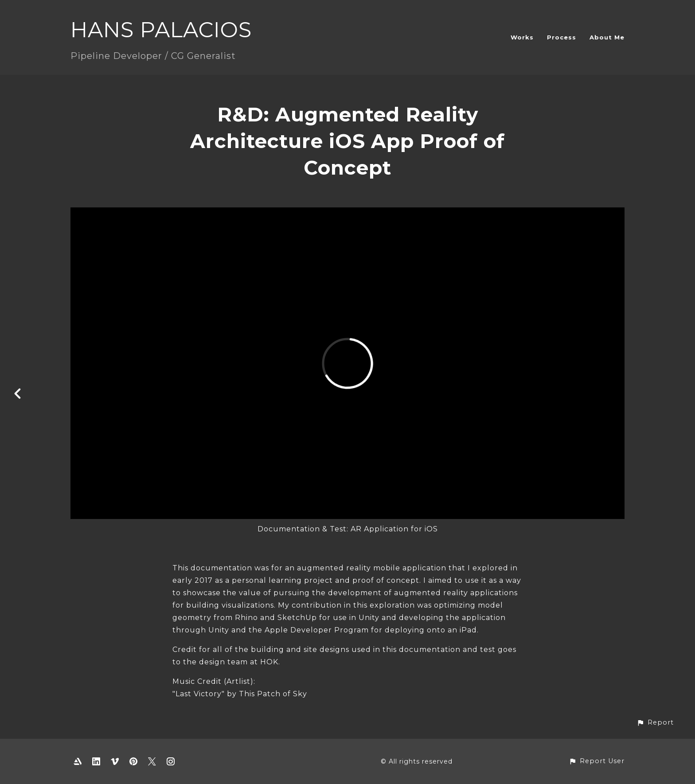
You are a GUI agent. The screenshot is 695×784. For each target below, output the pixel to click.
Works (522, 37)
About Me (607, 37)
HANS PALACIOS (161, 30)
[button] (655, 723)
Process (562, 37)
